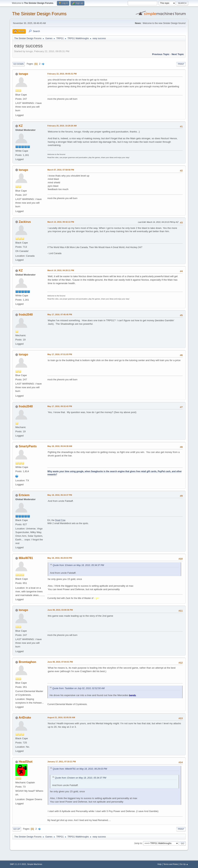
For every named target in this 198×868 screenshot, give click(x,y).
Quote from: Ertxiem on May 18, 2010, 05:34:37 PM (78, 565)
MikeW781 (26, 558)
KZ (21, 126)
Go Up (17, 829)
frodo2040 (26, 315)
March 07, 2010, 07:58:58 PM (61, 170)
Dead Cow (60, 520)
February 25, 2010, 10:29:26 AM (62, 126)
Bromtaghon (28, 662)
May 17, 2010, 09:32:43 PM (60, 406)
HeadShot (26, 762)
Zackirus (25, 222)
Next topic (178, 54)
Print (181, 64)
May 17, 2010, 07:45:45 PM (60, 314)
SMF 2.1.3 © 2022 (18, 864)
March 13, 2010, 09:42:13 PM (61, 222)
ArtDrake (25, 718)
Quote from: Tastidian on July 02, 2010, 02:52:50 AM (78, 688)
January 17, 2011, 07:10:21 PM (62, 762)
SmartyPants (28, 446)
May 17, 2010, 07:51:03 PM (60, 354)
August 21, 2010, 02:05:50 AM (61, 717)
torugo (24, 74)
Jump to (138, 843)
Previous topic (161, 54)
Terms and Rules (171, 864)
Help (159, 864)
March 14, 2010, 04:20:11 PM (61, 270)
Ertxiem (24, 495)
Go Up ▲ (184, 864)
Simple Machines (35, 864)
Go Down (18, 64)
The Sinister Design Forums (39, 14)
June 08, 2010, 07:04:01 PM (60, 662)
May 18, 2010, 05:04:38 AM (60, 446)
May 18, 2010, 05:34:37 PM (60, 495)
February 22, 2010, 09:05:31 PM (62, 74)
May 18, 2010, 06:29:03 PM (60, 558)
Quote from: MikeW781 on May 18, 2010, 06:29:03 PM (80, 769)
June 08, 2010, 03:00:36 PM (60, 610)
